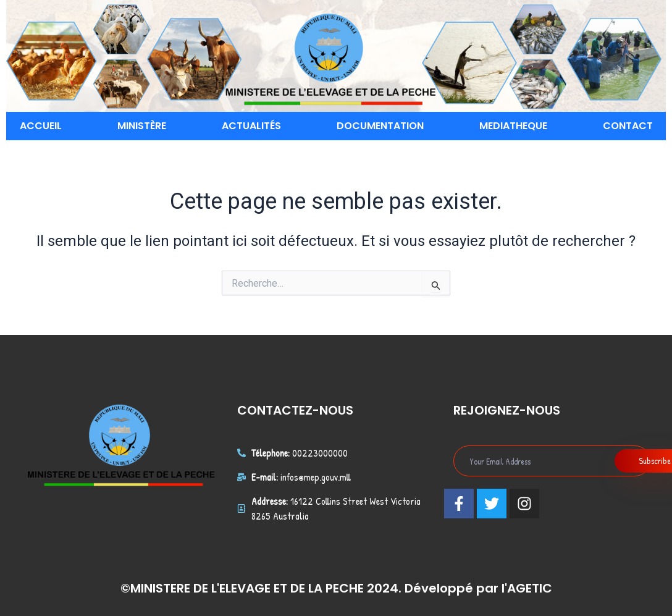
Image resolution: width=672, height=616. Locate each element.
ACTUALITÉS (251, 126)
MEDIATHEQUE (513, 126)
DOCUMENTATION (380, 126)
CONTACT (628, 126)
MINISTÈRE (142, 126)
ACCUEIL (41, 126)
